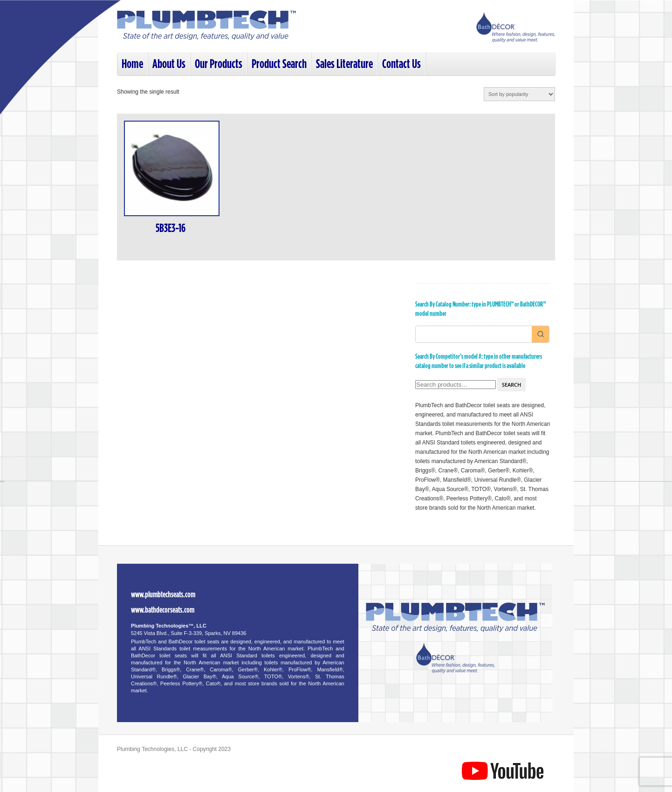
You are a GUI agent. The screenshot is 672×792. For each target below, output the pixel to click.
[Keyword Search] (474, 334)
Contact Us (401, 64)
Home (132, 64)
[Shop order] (519, 94)
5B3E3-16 (171, 229)
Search (511, 385)
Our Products (219, 64)
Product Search (279, 64)
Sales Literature (344, 64)
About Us (169, 64)
